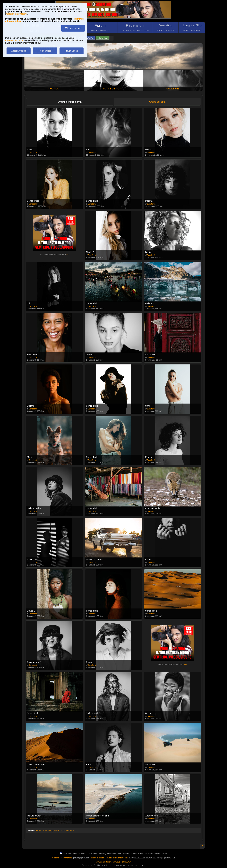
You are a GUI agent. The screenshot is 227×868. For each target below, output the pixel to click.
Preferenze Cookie (14, 40)
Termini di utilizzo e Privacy (101, 858)
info (67, 254)
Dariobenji (33, 153)
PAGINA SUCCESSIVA (64, 831)
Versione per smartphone (62, 858)
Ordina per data (157, 102)
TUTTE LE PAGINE (43, 831)
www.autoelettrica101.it (122, 862)
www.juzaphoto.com (104, 862)
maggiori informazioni (16, 14)
